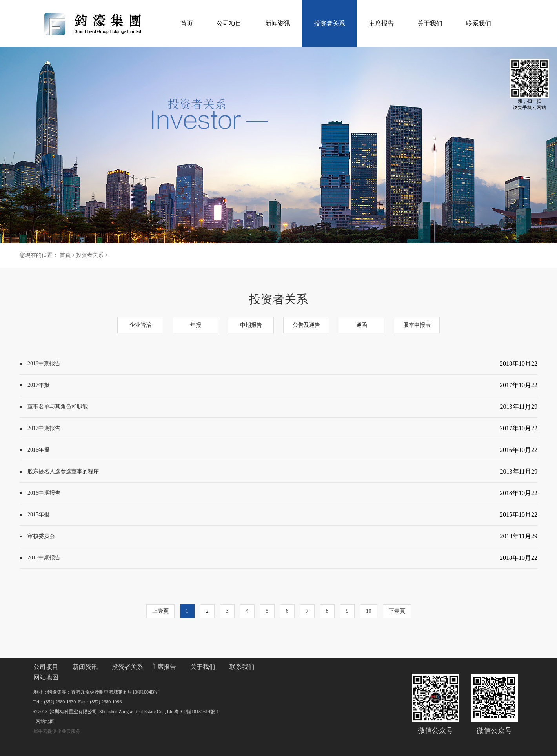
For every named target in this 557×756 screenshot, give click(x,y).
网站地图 (44, 721)
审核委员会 (41, 536)
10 (369, 611)
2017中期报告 (44, 428)
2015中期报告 (44, 558)
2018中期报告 (44, 363)
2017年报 (38, 385)
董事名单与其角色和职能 (58, 407)
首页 (187, 23)
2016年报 (38, 450)
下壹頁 (397, 611)
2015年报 (38, 515)
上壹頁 (160, 611)
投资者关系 (90, 255)
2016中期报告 (44, 493)
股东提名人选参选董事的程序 (63, 471)
